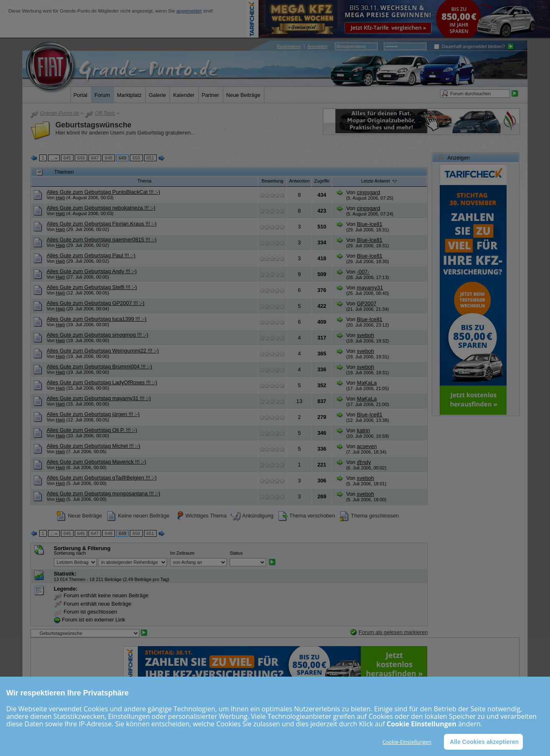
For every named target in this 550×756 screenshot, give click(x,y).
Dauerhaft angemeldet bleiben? (470, 46)
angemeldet (189, 11)
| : (303, 46)
